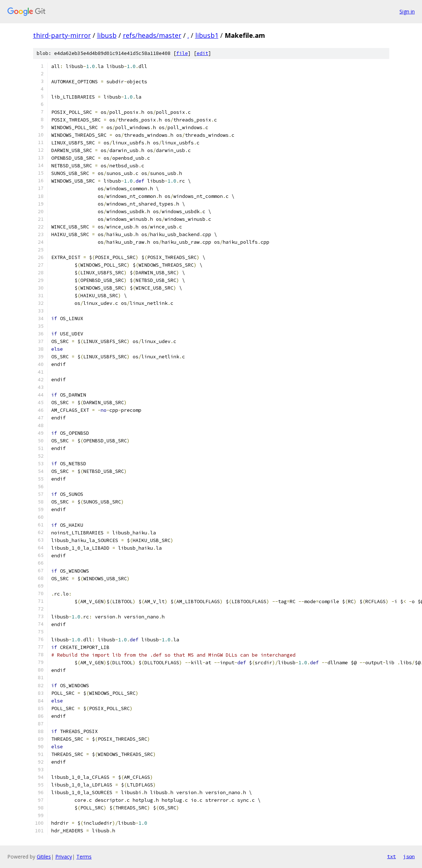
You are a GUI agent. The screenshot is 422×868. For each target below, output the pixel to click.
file (182, 53)
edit (202, 53)
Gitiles (44, 857)
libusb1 (207, 35)
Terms (84, 857)
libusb (107, 35)
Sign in (407, 11)
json (409, 856)
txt (391, 856)
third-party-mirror (62, 35)
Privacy (64, 857)
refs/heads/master (152, 35)
